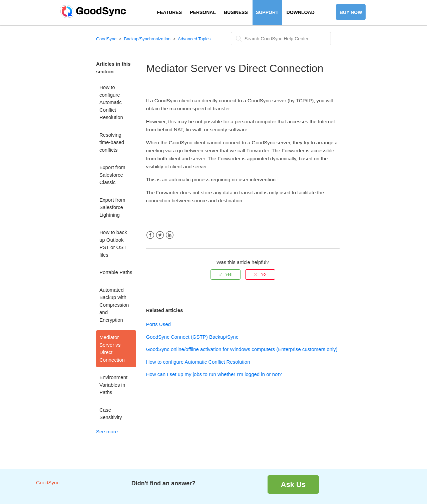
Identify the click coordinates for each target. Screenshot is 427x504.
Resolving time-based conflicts (112, 142)
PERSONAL (203, 12)
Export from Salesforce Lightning (112, 207)
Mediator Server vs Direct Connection (112, 348)
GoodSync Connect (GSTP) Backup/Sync (192, 337)
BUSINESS (236, 12)
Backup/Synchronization (147, 39)
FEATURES (169, 12)
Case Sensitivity (111, 414)
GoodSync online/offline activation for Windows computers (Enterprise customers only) (242, 349)
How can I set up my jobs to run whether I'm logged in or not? (214, 374)
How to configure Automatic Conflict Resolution (111, 102)
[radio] (226, 274)
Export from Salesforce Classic (112, 175)
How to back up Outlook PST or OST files (113, 243)
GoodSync (106, 39)
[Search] (281, 39)
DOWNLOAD (301, 12)
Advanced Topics (194, 39)
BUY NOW (351, 12)
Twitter (160, 235)
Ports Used (158, 324)
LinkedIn (170, 235)
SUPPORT (267, 12)
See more (107, 431)
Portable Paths (116, 272)
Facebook (150, 235)
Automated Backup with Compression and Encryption (114, 305)
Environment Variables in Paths (113, 385)
